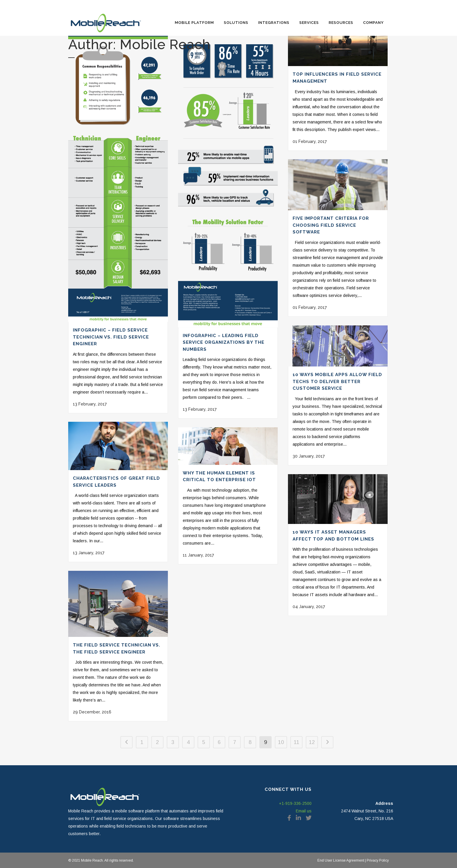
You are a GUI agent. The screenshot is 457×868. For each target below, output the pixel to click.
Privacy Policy (377, 860)
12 (312, 742)
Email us (304, 811)
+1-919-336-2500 (295, 803)
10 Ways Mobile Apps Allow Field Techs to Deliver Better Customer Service (337, 381)
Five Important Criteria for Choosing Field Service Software (331, 225)
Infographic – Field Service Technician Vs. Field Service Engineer (111, 337)
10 (281, 742)
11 (297, 742)
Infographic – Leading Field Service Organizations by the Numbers (224, 342)
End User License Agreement (341, 860)
